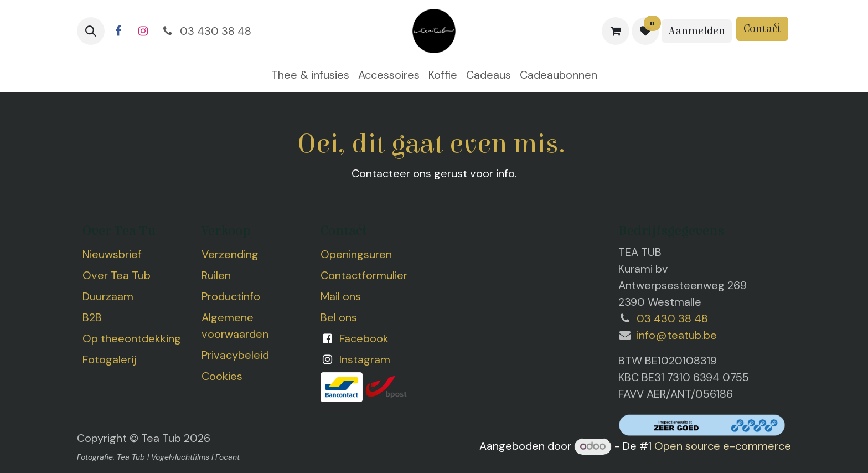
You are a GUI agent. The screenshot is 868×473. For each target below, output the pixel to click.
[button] (91, 31)
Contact (762, 29)
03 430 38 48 (206, 31)
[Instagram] (143, 31)
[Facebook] (118, 31)
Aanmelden (697, 31)
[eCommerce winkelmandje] (616, 31)
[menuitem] (310, 75)
